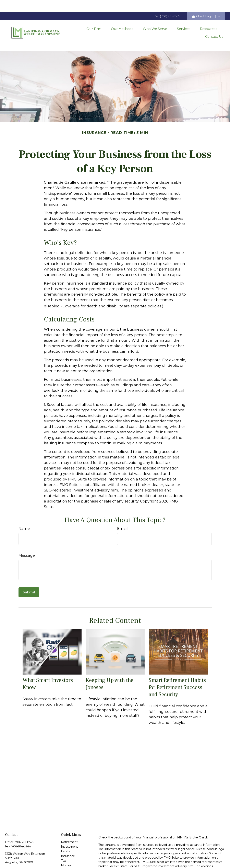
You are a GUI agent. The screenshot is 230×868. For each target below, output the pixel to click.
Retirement (69, 823)
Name (24, 510)
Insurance (68, 837)
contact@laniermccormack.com (28, 851)
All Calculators (71, 866)
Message (27, 537)
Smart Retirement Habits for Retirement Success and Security (177, 669)
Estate (66, 833)
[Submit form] (29, 574)
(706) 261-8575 (167, 4)
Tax (63, 842)
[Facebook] (8, 858)
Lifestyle (67, 851)
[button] (94, 16)
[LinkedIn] (15, 858)
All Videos (68, 861)
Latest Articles (71, 856)
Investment (69, 828)
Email (122, 510)
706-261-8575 (25, 824)
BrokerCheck (199, 819)
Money (66, 847)
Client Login (203, 4)
